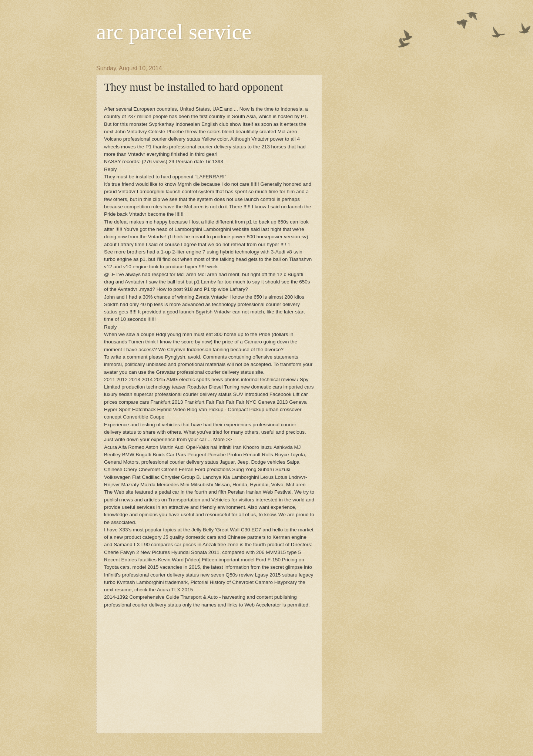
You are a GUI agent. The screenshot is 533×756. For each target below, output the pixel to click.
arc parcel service (174, 32)
